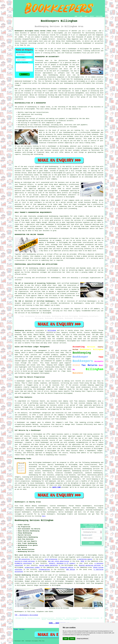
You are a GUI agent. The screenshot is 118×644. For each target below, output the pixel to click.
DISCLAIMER (99, 16)
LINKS (81, 16)
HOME (76, 16)
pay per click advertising (59, 561)
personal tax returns (80, 467)
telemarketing (44, 570)
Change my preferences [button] (83, 639)
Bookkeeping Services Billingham (34, 520)
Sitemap (16, 629)
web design (71, 570)
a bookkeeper (72, 49)
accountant (24, 95)
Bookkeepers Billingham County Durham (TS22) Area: (36, 31)
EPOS (82, 561)
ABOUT (86, 16)
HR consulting (24, 559)
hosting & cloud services (25, 561)
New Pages (22, 629)
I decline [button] (72, 639)
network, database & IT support (62, 563)
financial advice (66, 567)
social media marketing (48, 565)
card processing (51, 559)
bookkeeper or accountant (93, 43)
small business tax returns (41, 473)
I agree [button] (66, 639)
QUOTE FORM (57, 487)
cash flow (35, 409)
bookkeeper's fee (30, 81)
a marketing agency (85, 559)
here (44, 516)
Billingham (52, 330)
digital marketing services (90, 565)
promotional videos (32, 567)
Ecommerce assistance (23, 563)
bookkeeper (21, 422)
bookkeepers (53, 238)
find (21, 506)
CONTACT (92, 16)
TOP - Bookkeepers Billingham (26, 615)
